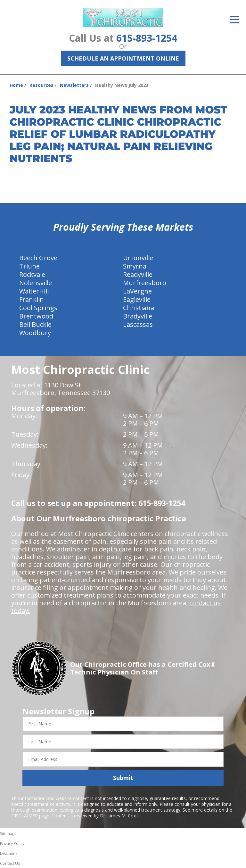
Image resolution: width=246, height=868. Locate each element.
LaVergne (137, 291)
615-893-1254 (147, 38)
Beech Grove (38, 258)
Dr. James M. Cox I (119, 816)
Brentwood (36, 316)
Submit (123, 778)
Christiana (139, 308)
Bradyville (138, 316)
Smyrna (135, 266)
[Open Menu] (234, 20)
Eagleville (137, 299)
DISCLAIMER (25, 816)
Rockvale (32, 274)
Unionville (138, 258)
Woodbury (35, 333)
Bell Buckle (35, 324)
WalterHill (34, 291)
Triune (29, 266)
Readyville (138, 274)
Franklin (32, 299)
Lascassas (138, 324)
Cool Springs (38, 308)
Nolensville (36, 283)
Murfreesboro (145, 283)
